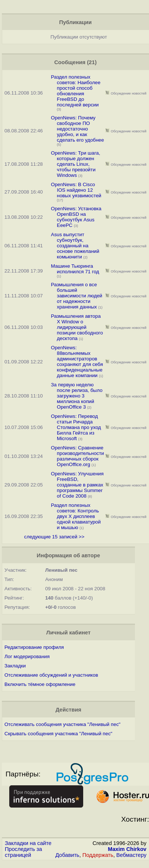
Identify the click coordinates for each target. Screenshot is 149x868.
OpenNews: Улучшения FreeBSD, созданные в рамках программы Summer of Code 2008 (77, 485)
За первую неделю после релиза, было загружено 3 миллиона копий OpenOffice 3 (77, 396)
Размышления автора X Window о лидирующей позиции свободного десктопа (77, 327)
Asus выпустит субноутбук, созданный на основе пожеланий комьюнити (75, 246)
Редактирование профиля (34, 647)
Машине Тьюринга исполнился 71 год (75, 269)
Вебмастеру (131, 855)
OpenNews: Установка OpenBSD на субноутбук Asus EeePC (76, 217)
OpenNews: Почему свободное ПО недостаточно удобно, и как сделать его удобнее (77, 129)
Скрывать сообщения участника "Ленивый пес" (58, 734)
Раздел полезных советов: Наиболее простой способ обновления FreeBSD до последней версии (76, 91)
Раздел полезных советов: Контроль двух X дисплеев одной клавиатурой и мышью (76, 516)
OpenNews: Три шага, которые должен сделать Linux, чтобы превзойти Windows (76, 164)
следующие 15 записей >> (54, 537)
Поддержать (98, 855)
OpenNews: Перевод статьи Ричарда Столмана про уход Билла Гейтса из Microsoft (76, 427)
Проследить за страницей (23, 852)
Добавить (67, 855)
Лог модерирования (27, 656)
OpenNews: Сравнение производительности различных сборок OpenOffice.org (78, 456)
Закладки (15, 666)
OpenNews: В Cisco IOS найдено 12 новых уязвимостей (76, 190)
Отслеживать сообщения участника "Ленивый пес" (62, 724)
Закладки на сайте (28, 843)
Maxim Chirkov (127, 849)
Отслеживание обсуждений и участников (51, 675)
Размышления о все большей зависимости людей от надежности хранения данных (77, 296)
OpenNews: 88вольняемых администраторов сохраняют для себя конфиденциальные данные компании (77, 362)
